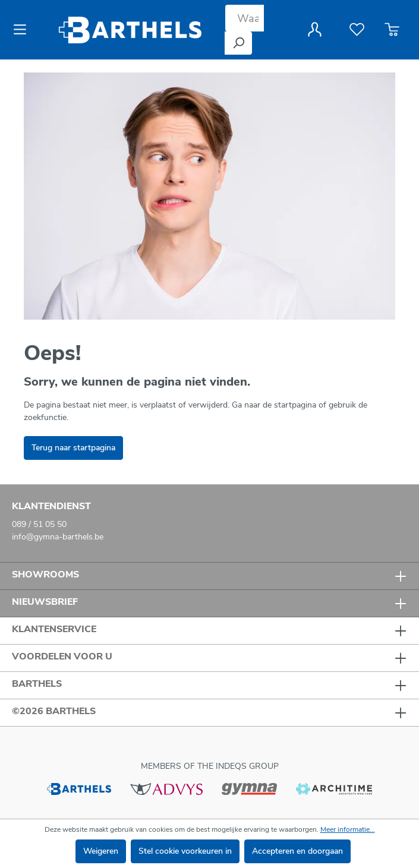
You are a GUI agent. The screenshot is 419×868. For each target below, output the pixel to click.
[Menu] (23, 30)
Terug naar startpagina (73, 448)
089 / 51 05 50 (39, 524)
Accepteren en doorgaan (297, 851)
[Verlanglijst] (357, 30)
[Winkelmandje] (392, 30)
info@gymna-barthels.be (58, 537)
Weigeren (101, 851)
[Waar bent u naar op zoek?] (245, 18)
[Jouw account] (315, 30)
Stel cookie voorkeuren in (185, 851)
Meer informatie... (348, 829)
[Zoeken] (238, 43)
